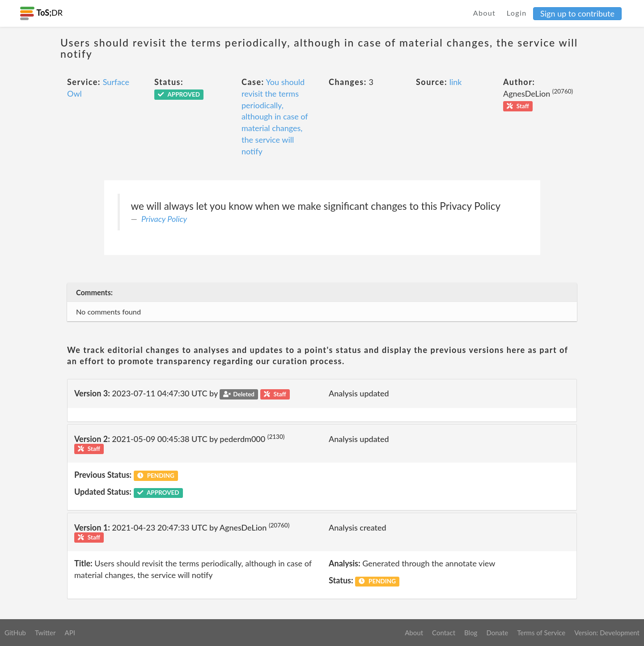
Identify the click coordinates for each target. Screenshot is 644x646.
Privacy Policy (164, 219)
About (485, 13)
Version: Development (607, 633)
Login (517, 13)
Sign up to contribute (577, 13)
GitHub (15, 633)
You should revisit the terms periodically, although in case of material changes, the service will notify (275, 116)
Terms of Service (541, 633)
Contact (444, 633)
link (456, 82)
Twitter (45, 633)
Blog (471, 633)
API (70, 633)
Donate (497, 633)
